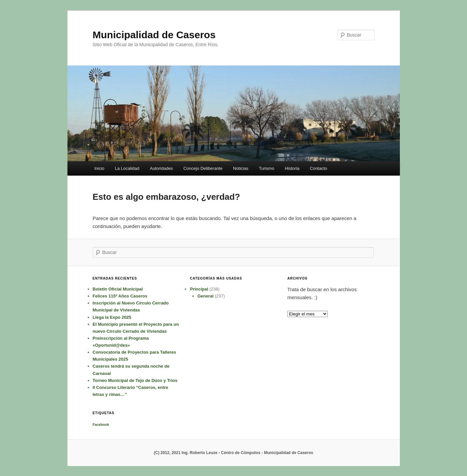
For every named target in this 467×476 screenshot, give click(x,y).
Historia (292, 168)
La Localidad (127, 168)
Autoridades (161, 168)
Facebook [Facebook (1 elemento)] (101, 424)
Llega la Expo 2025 (112, 317)
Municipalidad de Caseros (154, 35)
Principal (199, 289)
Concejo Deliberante (203, 168)
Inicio (99, 168)
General (205, 296)
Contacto (318, 168)
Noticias (241, 168)
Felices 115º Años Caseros (120, 296)
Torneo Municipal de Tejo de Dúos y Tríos (135, 380)
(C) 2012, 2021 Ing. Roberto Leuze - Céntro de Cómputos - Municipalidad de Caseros (233, 453)
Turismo (267, 168)
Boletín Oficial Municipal (118, 289)
